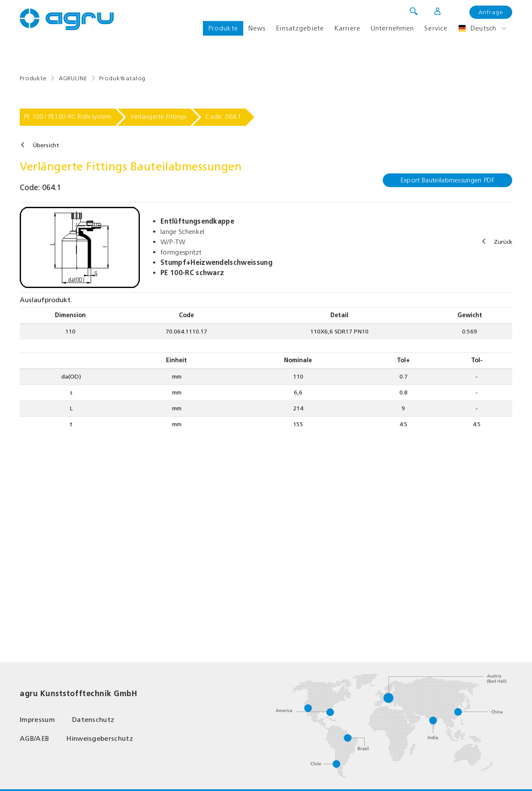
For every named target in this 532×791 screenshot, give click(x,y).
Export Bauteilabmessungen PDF (447, 180)
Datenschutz (93, 720)
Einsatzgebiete (300, 28)
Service (436, 28)
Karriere (347, 28)
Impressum (37, 720)
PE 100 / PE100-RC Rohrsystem (68, 117)
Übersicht (46, 145)
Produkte (223, 28)
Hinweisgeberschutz (100, 738)
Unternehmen (392, 28)
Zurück (503, 242)
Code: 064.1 (223, 117)
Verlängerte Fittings (158, 117)
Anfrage (491, 12)
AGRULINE (73, 78)
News (257, 28)
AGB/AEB (34, 738)
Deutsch (477, 28)
